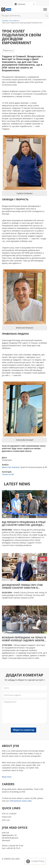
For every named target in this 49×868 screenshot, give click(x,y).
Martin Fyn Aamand (11, 467)
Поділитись (8, 50)
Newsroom (7, 817)
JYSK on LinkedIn (9, 814)
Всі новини (14, 21)
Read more (7, 777)
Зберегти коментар (24, 730)
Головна (5, 21)
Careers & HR (8, 474)
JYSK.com (6, 820)
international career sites (21, 801)
